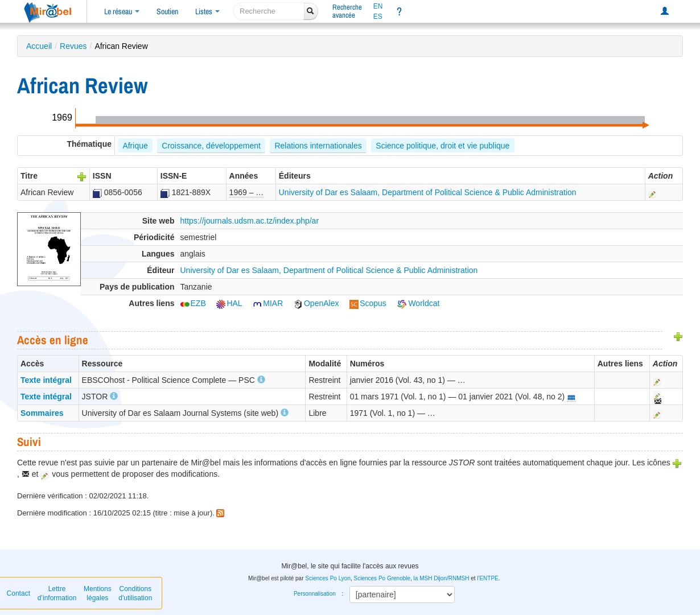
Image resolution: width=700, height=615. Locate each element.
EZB (193, 303)
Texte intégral (46, 380)
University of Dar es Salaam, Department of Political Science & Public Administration (428, 192)
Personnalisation (315, 594)
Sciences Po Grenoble (382, 578)
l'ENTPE (487, 578)
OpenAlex (316, 303)
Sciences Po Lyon (328, 578)
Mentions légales (98, 593)
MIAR (268, 303)
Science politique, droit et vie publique (442, 146)
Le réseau (122, 11)
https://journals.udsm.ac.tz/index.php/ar (250, 221)
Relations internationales (318, 146)
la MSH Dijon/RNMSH (442, 578)
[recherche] (269, 11)
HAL (229, 303)
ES (378, 16)
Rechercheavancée (347, 11)
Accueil (39, 46)
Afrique (135, 146)
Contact (18, 593)
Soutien (167, 11)
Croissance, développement (211, 146)
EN (378, 6)
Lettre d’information (57, 593)
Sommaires (42, 413)
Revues (73, 46)
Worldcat (419, 303)
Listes (207, 11)
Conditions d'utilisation (135, 593)
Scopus (368, 303)
